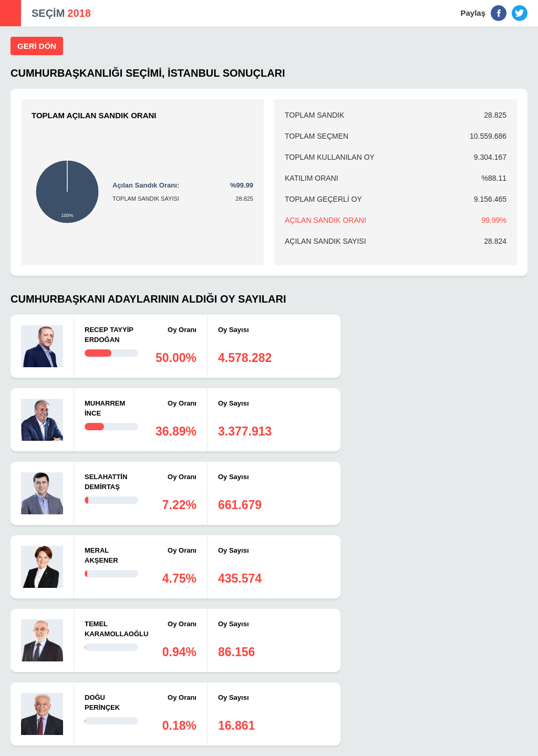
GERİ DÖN (37, 46)
